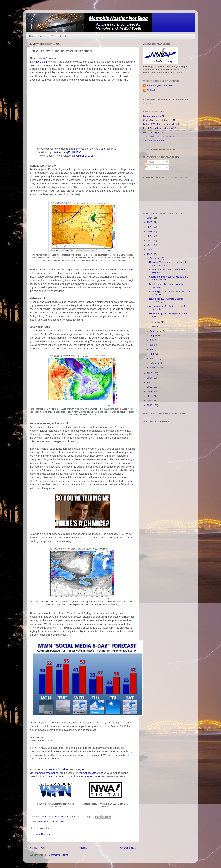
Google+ (80, 769)
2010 (150, 396)
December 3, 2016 (83, 156)
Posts (150, 162)
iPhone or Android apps (59, 777)
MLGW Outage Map (154, 132)
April (152, 354)
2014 (150, 378)
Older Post (128, 848)
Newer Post (38, 848)
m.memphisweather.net (89, 773)
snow (62, 822)
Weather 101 (47, 36)
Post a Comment (43, 834)
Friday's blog (40, 62)
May (152, 349)
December (155, 258)
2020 (150, 236)
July (152, 340)
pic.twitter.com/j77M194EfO (66, 152)
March (153, 359)
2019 (150, 241)
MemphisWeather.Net (155, 116)
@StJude (100, 149)
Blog (32, 36)
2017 (150, 250)
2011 (150, 392)
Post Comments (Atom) (56, 855)
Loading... (148, 103)
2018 (150, 245)
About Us (65, 36)
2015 (150, 373)
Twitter (65, 769)
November (155, 322)
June (153, 345)
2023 (150, 222)
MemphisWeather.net (47, 773)
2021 (150, 231)
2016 (150, 254)
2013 (150, 382)
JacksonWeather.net (154, 141)
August (154, 336)
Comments (152, 167)
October (154, 327)
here (58, 759)
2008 (150, 405)
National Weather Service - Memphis (162, 124)
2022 (150, 227)
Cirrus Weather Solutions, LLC (159, 120)
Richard (151, 90)
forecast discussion (48, 822)
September (156, 331)
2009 (150, 401)
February (155, 363)
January (154, 368)
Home (83, 848)
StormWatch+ (93, 777)
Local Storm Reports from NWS (160, 128)
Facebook (54, 769)
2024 (150, 218)
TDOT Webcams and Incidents (159, 137)
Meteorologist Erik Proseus (161, 85)
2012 (150, 387)
